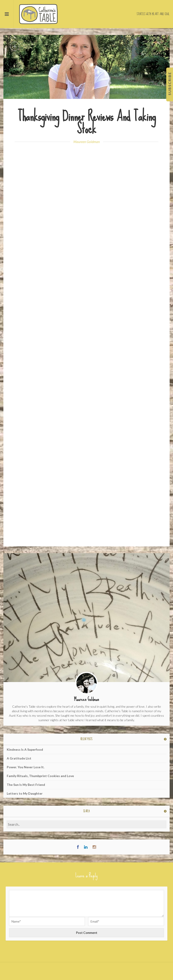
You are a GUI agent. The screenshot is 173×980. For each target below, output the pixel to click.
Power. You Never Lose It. (26, 767)
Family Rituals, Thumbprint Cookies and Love (40, 776)
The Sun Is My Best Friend (26, 785)
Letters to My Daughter (25, 793)
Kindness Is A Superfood (25, 749)
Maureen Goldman (87, 142)
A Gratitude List (19, 758)
